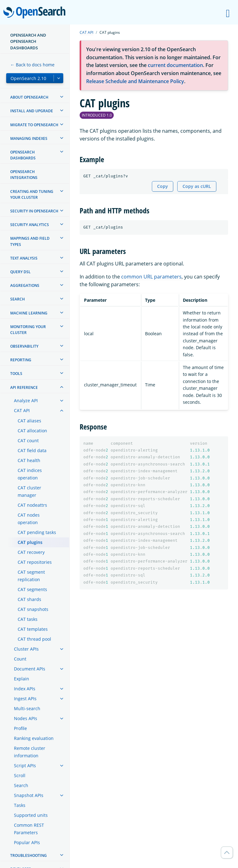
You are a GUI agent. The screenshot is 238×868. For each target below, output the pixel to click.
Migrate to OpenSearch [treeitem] (34, 125)
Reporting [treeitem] (21, 360)
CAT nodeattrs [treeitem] (32, 505)
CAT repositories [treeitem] (35, 562)
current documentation (175, 65)
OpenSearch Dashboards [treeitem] (23, 155)
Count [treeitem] (20, 659)
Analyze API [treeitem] (26, 401)
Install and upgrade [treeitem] (32, 111)
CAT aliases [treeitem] (29, 421)
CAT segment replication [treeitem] (31, 576)
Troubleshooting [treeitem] (29, 855)
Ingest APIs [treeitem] (25, 699)
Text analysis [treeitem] (24, 258)
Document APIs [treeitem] (30, 669)
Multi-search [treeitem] (27, 708)
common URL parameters (151, 277)
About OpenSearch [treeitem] (29, 97)
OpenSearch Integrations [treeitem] (24, 175)
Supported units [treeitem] (31, 815)
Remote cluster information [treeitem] (30, 752)
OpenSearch (36, 13)
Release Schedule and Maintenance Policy (135, 81)
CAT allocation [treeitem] (32, 431)
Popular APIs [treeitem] (27, 842)
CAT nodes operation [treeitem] (29, 519)
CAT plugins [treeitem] (30, 542)
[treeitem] (62, 97)
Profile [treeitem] (20, 728)
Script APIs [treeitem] (25, 766)
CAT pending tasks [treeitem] (37, 532)
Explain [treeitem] (22, 679)
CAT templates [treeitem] (33, 629)
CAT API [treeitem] (22, 410)
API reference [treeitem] (24, 387)
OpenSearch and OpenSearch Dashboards (28, 41)
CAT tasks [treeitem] (28, 619)
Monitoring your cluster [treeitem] (28, 330)
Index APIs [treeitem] (25, 689)
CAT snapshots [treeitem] (33, 609)
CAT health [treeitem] (29, 460)
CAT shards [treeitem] (29, 599)
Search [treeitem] (18, 299)
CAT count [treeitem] (28, 441)
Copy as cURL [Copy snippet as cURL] (197, 186)
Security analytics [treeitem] (30, 225)
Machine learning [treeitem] (29, 313)
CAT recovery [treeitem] (31, 552)
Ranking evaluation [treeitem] (34, 738)
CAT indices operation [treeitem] (30, 474)
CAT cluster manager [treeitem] (29, 491)
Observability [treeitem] (24, 346)
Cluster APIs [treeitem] (26, 649)
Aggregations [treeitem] (25, 285)
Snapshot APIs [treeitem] (29, 795)
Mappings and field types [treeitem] (30, 241)
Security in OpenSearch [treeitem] (34, 211)
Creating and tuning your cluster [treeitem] (32, 194)
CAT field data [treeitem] (32, 450)
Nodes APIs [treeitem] (26, 718)
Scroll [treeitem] (20, 775)
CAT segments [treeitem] (32, 589)
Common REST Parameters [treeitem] (29, 829)
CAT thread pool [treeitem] (34, 639)
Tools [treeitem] (16, 374)
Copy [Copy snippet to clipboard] (163, 186)
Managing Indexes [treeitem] (29, 138)
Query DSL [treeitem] (20, 272)
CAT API (86, 32)
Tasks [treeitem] (20, 805)
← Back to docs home (32, 65)
